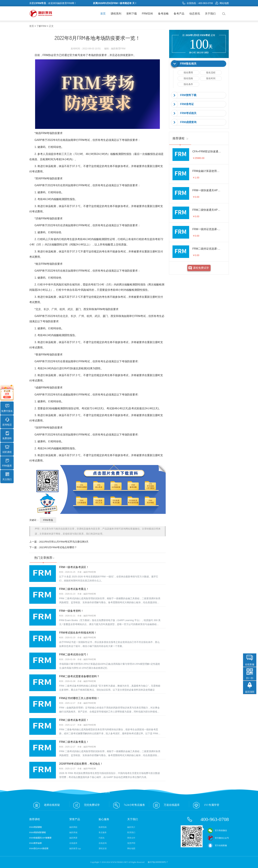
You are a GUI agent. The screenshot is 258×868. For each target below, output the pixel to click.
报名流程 (211, 73)
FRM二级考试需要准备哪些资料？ (79, 676)
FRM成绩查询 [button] (188, 122)
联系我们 (131, 832)
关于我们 (210, 14)
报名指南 (188, 78)
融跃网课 (73, 838)
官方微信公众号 (218, 838)
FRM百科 (147, 14)
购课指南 (103, 827)
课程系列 (116, 14)
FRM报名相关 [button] (188, 64)
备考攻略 (163, 14)
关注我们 (7, 477)
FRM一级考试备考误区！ (74, 567)
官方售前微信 (217, 830)
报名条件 (188, 84)
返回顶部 (250, 692)
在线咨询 (103, 843)
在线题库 (73, 843)
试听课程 (7, 449)
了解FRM (41, 26)
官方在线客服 (217, 845)
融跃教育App (75, 848)
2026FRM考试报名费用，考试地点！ (81, 764)
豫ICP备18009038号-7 (158, 862)
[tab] (199, 64)
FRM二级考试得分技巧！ (74, 655)
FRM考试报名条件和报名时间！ (78, 633)
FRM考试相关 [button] (188, 113)
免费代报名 (7, 408)
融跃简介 (131, 827)
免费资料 (7, 436)
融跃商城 (73, 832)
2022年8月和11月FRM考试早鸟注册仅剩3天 (64, 542)
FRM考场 (48, 520)
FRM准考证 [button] (187, 104)
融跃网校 (73, 827)
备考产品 (179, 14)
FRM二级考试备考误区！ (74, 720)
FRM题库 (7, 463)
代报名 (102, 838)
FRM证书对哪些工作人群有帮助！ (79, 698)
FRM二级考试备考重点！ (74, 589)
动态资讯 (195, 14)
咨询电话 (7, 422)
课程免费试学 (201, 268)
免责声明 (131, 843)
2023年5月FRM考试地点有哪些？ (58, 547)
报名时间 (211, 78)
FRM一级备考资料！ (71, 611)
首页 (103, 14)
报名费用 (188, 73)
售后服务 (103, 832)
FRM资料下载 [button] (188, 95)
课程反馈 (103, 848)
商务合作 (131, 838)
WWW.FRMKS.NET (119, 862)
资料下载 (132, 14)
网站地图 (222, 3)
